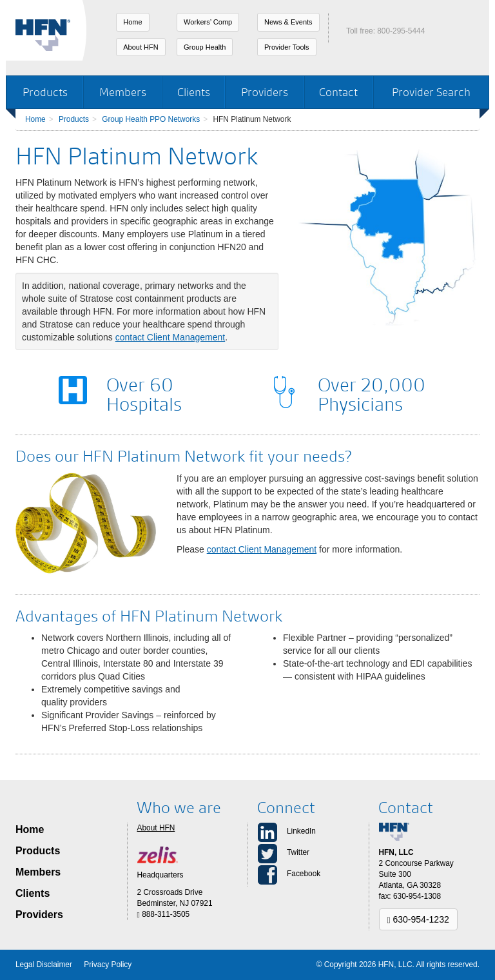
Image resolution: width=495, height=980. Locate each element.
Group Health (205, 47)
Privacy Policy (108, 965)
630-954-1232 (418, 920)
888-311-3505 (164, 914)
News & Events (288, 22)
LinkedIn (301, 831)
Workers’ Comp (208, 22)
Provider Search (431, 92)
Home (132, 22)
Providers (265, 92)
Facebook (304, 874)
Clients (194, 92)
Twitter (298, 852)
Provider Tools (287, 47)
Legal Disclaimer (44, 965)
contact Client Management (170, 337)
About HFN (141, 47)
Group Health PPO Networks (151, 119)
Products (45, 92)
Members (123, 92)
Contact (338, 92)
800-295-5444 (401, 31)
